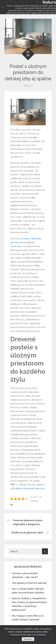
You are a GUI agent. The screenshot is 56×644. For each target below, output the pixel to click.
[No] (52, 635)
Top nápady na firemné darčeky (29, 583)
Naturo (49, 2)
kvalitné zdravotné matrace (29, 488)
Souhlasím (28, 639)
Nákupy (28, 86)
